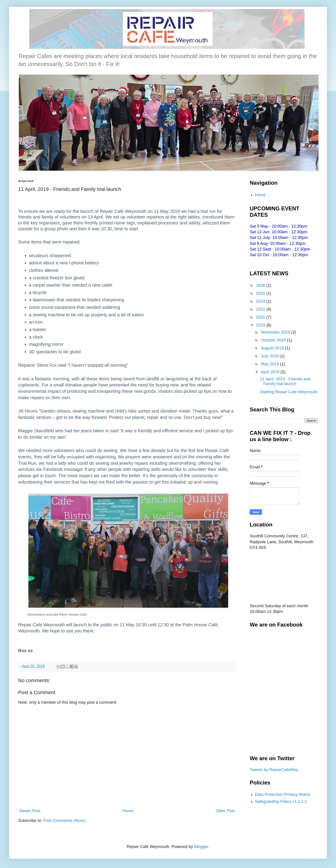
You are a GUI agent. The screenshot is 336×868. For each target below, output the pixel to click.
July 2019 (270, 356)
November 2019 (276, 332)
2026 (261, 285)
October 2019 (274, 340)
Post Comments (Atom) (64, 821)
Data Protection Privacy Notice (283, 794)
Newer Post (30, 811)
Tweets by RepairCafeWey (274, 770)
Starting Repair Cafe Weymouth (289, 392)
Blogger (201, 847)
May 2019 (270, 364)
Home (128, 811)
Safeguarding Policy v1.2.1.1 (281, 802)
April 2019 (271, 372)
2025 (261, 293)
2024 (261, 301)
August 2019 (273, 348)
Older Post (225, 811)
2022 (261, 309)
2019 (261, 325)
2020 (261, 317)
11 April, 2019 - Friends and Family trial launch (285, 381)
